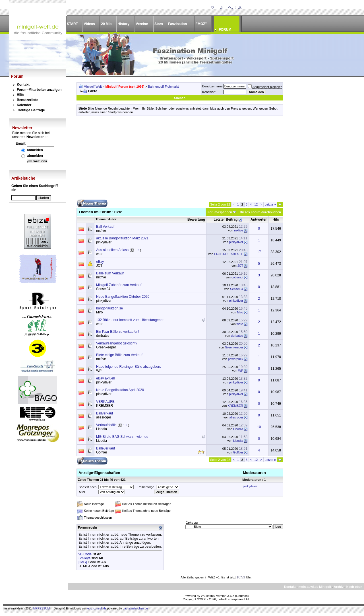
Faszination (177, 24)
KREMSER (105, 406)
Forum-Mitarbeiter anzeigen (39, 90)
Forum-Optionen (220, 212)
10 (259, 427)
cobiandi (237, 277)
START (72, 24)
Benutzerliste (27, 100)
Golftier (102, 452)
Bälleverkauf (106, 448)
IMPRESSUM (41, 608)
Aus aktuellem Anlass (112, 250)
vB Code (85, 554)
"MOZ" (201, 24)
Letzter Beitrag (226, 219)
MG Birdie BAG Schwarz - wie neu (122, 437)
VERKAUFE (105, 402)
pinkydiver (104, 242)
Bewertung (196, 219)
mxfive (101, 231)
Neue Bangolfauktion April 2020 (120, 390)
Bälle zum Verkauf (110, 273)
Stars (159, 24)
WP (99, 371)
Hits (276, 219)
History (124, 24)
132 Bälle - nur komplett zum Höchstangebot (130, 320)
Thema (101, 219)
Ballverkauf (105, 413)
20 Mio (106, 24)
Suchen (180, 98)
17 (259, 252)
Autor (112, 219)
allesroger (104, 417)
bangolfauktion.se (109, 308)
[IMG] (83, 562)
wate (100, 254)
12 (256, 204)
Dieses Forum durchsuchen (260, 212)
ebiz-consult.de (97, 608)
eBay (100, 262)
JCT (99, 266)
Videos (89, 24)
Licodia (102, 429)
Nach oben (354, 587)
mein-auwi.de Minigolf (315, 587)
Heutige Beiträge (31, 110)
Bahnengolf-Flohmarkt (163, 87)
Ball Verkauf (105, 227)
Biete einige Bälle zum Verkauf (119, 355)
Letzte (270, 204)
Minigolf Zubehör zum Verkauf (119, 285)
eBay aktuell (105, 378)
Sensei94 (103, 289)
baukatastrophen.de (135, 608)
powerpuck (236, 359)
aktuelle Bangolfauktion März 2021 (122, 238)
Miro (99, 312)
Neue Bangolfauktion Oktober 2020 (123, 297)
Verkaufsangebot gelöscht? (117, 343)
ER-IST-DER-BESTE (229, 254)
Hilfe (20, 95)
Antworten (259, 219)
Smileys (84, 558)
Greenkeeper (106, 347)
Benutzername (212, 86)
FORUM (225, 30)
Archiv (339, 587)
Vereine (142, 24)
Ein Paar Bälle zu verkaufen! (118, 332)
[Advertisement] (180, 160)
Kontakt (23, 85)
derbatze (103, 336)
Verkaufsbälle (106, 425)
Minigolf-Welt (93, 87)
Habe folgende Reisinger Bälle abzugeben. (129, 367)
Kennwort (209, 92)
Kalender (24, 105)
